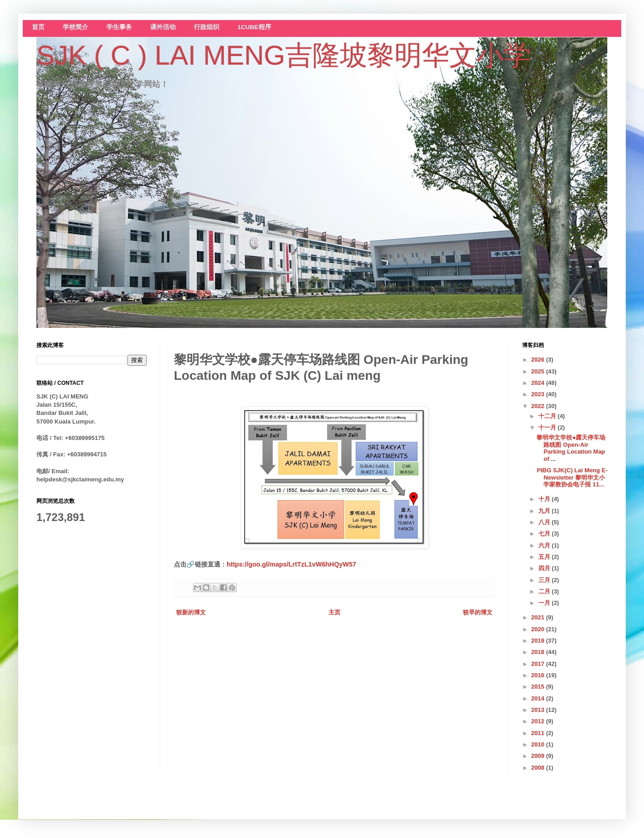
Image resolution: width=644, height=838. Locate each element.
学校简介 (76, 27)
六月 (545, 545)
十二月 (548, 416)
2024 (539, 383)
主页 (335, 612)
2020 (539, 629)
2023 (539, 394)
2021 (539, 617)
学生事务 (119, 27)
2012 (539, 721)
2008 (539, 768)
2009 (539, 756)
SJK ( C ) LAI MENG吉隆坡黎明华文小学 (284, 55)
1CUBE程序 (254, 27)
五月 (545, 557)
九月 (545, 511)
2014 (539, 698)
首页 (38, 27)
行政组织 (207, 27)
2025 (539, 371)
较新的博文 (191, 612)
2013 (539, 710)
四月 (545, 568)
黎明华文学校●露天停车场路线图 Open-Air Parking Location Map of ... (571, 448)
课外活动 (163, 27)
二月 (545, 591)
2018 (539, 652)
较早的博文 (478, 612)
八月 (545, 522)
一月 (545, 603)
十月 (545, 499)
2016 (539, 675)
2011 (539, 733)
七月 (545, 534)
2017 (539, 664)
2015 (539, 687)
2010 (539, 744)
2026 (539, 360)
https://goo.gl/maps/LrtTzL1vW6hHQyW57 (291, 564)
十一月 (548, 427)
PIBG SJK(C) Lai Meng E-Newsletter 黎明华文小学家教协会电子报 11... (572, 477)
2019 (539, 641)
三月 (545, 580)
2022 (539, 406)
